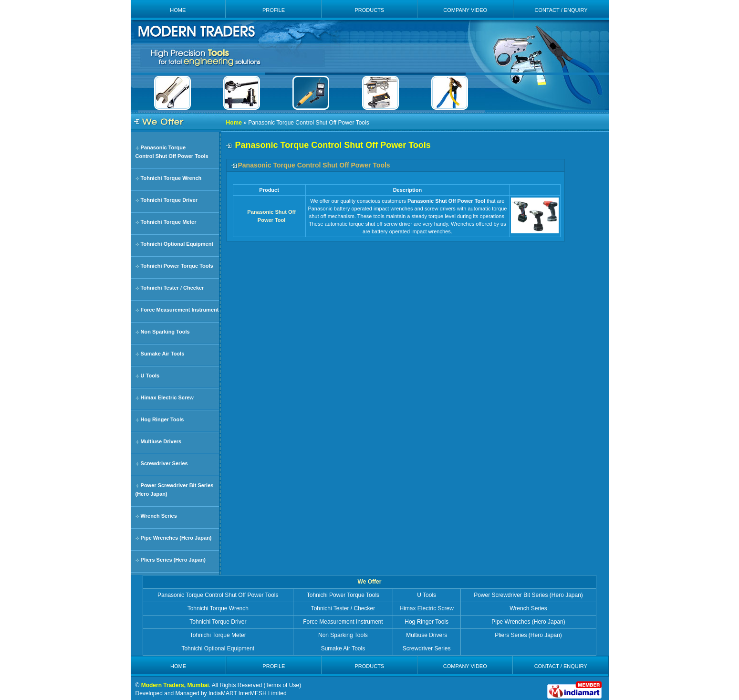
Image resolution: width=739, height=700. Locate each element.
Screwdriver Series (164, 463)
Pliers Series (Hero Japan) (173, 560)
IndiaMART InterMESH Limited (248, 693)
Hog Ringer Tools (162, 419)
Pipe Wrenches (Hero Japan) (176, 538)
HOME (178, 10)
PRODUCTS (369, 10)
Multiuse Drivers (161, 441)
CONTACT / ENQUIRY (561, 10)
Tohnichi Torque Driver (169, 200)
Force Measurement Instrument (180, 310)
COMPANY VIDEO (465, 10)
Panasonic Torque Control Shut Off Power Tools (218, 595)
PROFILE (274, 10)
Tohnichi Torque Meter (169, 222)
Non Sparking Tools (165, 332)
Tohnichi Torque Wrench (171, 178)
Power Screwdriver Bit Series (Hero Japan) (528, 595)
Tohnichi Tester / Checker (172, 288)
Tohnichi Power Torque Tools (177, 266)
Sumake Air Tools (163, 354)
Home (234, 123)
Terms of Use (282, 685)
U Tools (150, 376)
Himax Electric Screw (167, 397)
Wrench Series (159, 516)
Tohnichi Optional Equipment (177, 244)
